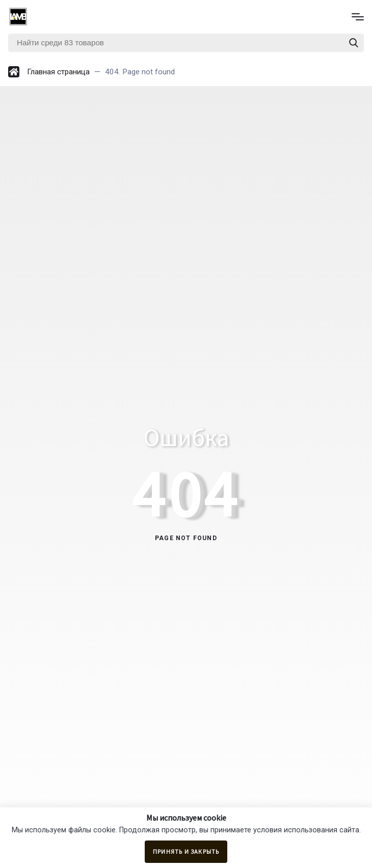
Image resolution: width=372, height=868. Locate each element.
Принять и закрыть (186, 851)
